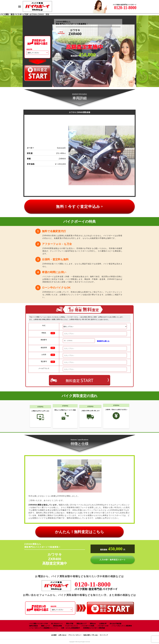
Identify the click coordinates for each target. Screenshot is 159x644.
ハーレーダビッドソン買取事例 (122, 626)
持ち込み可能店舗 (115, 624)
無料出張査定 (34, 626)
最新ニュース (45, 626)
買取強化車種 (57, 626)
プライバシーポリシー (75, 635)
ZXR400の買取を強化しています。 (44, 505)
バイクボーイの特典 (88, 626)
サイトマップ (104, 635)
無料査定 (79, 380)
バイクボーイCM (103, 626)
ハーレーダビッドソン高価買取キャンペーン (44, 628)
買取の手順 (70, 624)
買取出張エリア (82, 624)
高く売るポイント (57, 624)
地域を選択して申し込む (91, 635)
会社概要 (54, 635)
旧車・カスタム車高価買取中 (71, 628)
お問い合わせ (62, 635)
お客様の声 (103, 624)
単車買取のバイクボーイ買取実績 (94, 628)
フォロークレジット (71, 626)
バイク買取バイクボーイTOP (39, 624)
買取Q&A (93, 624)
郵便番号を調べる (103, 341)
